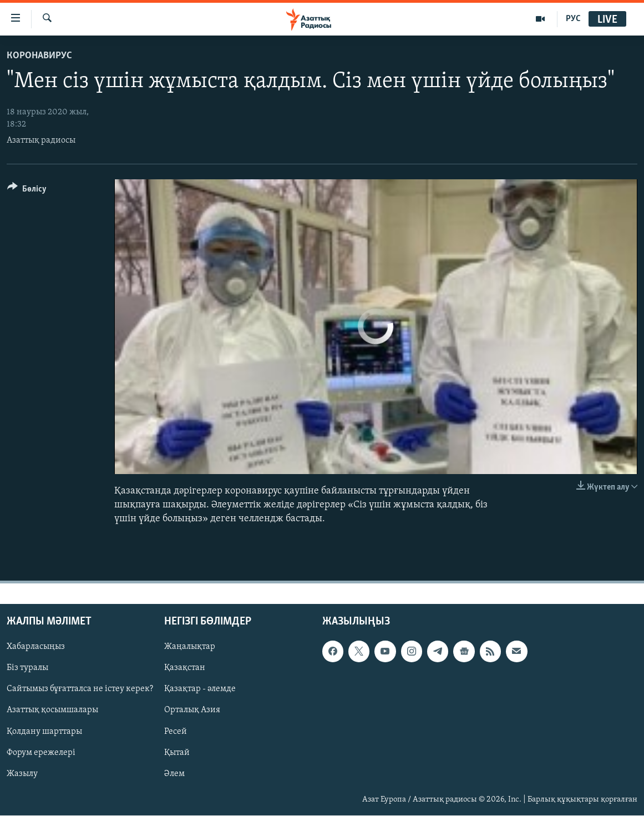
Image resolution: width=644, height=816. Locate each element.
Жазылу (22, 774)
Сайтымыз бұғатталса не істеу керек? (80, 689)
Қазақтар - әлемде (200, 689)
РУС (573, 19)
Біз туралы (27, 668)
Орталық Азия (192, 711)
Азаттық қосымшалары (52, 711)
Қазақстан (185, 668)
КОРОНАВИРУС (39, 56)
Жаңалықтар (190, 647)
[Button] (27, 191)
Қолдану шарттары (44, 732)
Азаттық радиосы (41, 140)
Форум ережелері (41, 753)
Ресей (176, 732)
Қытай (177, 753)
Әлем (174, 774)
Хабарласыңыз (36, 647)
